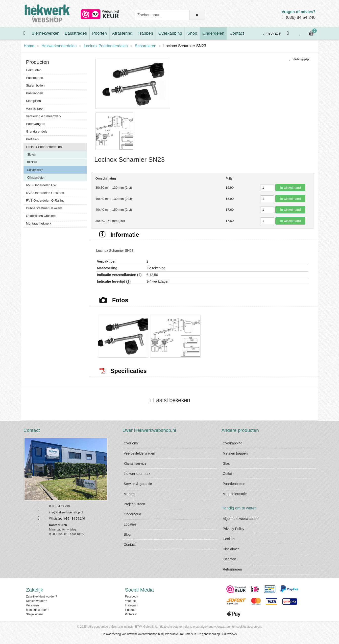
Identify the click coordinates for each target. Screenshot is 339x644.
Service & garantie (138, 484)
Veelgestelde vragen (139, 453)
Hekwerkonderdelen (59, 46)
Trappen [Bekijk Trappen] (145, 33)
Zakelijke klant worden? (41, 597)
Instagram (132, 605)
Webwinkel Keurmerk (179, 634)
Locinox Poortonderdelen (106, 46)
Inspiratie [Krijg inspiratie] (272, 33)
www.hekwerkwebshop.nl (144, 634)
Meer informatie (235, 494)
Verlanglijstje (299, 59)
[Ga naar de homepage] (25, 33)
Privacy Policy (233, 529)
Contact (130, 545)
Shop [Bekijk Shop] (192, 33)
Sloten (31, 155)
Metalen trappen (235, 453)
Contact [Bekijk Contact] (237, 33)
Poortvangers (36, 124)
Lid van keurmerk (137, 474)
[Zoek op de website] (197, 15)
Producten (37, 62)
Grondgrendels (37, 131)
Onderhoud (132, 514)
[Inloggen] (289, 33)
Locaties (130, 524)
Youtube (130, 601)
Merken (130, 494)
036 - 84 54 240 (74, 519)
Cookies (229, 539)
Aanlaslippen (35, 108)
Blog (127, 534)
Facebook (132, 597)
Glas (226, 463)
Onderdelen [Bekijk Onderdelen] (213, 33)
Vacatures (33, 605)
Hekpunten (34, 70)
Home (29, 46)
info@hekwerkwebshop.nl (66, 512)
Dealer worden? (36, 601)
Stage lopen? (35, 614)
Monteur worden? (37, 610)
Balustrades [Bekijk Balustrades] (76, 33)
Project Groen (134, 504)
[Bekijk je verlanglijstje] (300, 33)
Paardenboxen (234, 484)
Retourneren (232, 569)
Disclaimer (231, 549)
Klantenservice (135, 463)
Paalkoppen (35, 78)
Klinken (32, 162)
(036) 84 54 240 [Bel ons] (301, 17)
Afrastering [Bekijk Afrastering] (122, 33)
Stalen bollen (35, 85)
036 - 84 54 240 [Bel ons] (59, 506)
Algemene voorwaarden (241, 519)
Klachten (229, 559)
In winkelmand (290, 188)
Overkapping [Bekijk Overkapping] (170, 33)
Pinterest (131, 614)
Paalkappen (35, 93)
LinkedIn (131, 610)
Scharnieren (145, 46)
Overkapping (232, 443)
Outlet (227, 474)
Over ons (131, 443)
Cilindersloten (36, 178)
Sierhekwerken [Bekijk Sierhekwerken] (46, 33)
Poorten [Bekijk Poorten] (99, 33)
